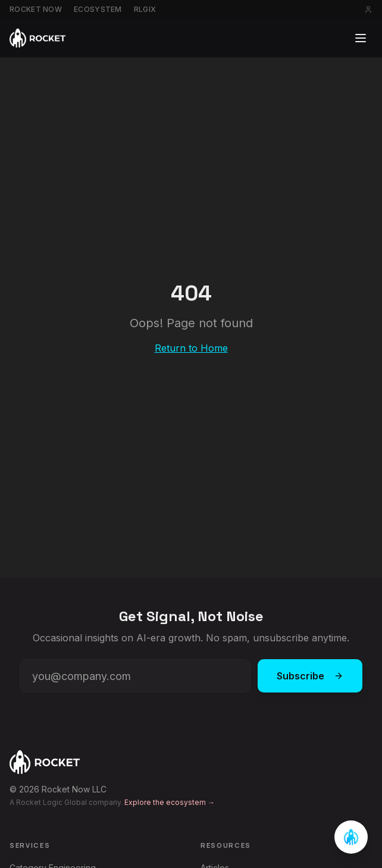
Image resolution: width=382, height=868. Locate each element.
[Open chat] (351, 837)
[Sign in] (368, 10)
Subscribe (310, 676)
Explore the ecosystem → (170, 802)
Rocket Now (36, 9)
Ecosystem (98, 9)
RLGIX (145, 9)
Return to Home (191, 348)
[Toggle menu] (361, 38)
